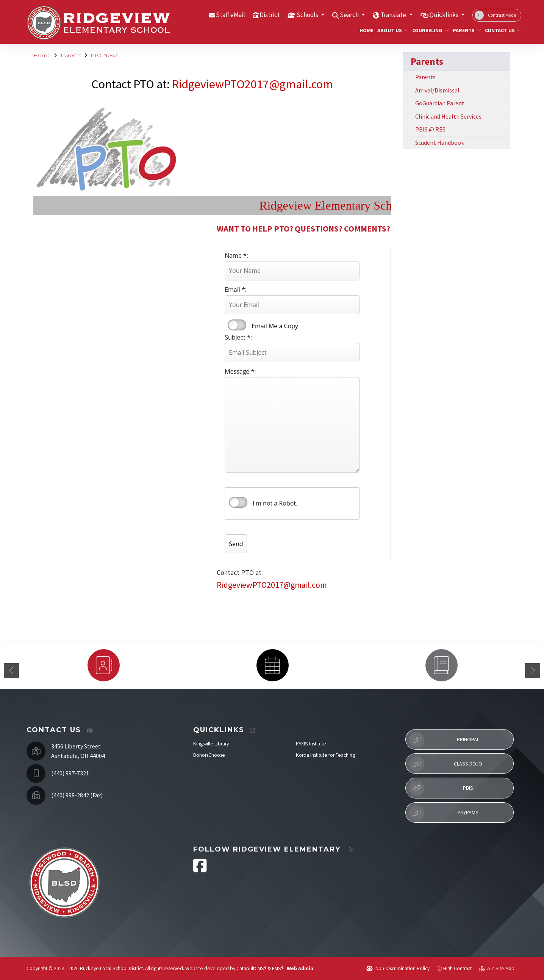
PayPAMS (444, 813)
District (270, 15)
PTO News (104, 55)
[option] (103, 665)
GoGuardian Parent (440, 103)
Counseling (428, 30)
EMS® (278, 968)
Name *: (236, 255)
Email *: (236, 290)
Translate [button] (394, 15)
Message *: (240, 371)
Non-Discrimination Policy (398, 968)
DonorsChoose (209, 755)
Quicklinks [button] (445, 15)
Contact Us (501, 30)
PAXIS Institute (311, 744)
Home (366, 30)
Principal (444, 740)
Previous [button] (11, 671)
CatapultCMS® (251, 968)
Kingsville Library (211, 744)
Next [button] (533, 671)
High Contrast (457, 968)
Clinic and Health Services (448, 116)
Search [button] (350, 15)
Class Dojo (446, 764)
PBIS (441, 788)
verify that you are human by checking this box (238, 503)
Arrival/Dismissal (437, 90)
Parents (465, 30)
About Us (391, 30)
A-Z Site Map (497, 968)
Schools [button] (308, 15)
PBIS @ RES (430, 129)
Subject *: (238, 337)
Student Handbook (440, 142)
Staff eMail (231, 15)
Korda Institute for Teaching (325, 755)
